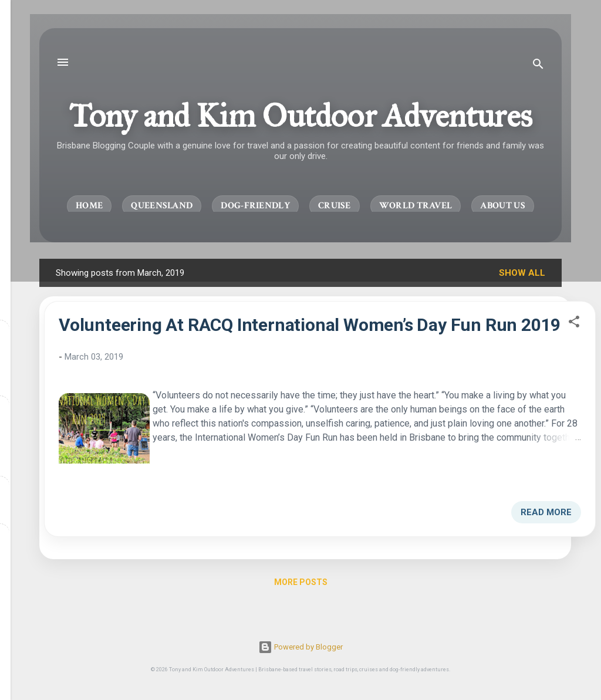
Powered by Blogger (300, 647)
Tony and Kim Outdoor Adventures (300, 116)
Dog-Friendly (255, 206)
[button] (574, 324)
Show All (522, 273)
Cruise (335, 206)
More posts (301, 582)
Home (89, 206)
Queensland (162, 206)
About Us (502, 206)
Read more (546, 512)
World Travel (416, 206)
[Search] (538, 66)
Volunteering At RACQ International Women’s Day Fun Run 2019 (310, 325)
